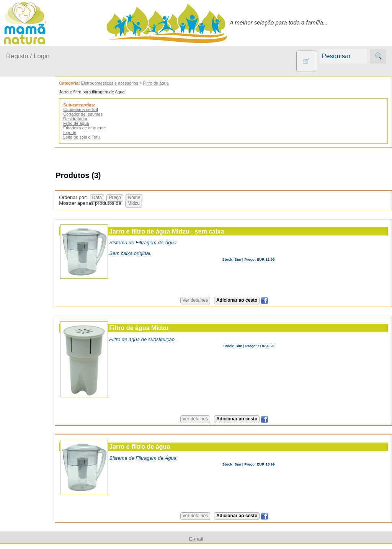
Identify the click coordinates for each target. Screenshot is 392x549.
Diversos (36, 442)
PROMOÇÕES (43, 396)
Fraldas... (27, 185)
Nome (156, 198)
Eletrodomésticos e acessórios (131, 83)
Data (118, 198)
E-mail (196, 539)
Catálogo (36, 513)
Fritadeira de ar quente (106, 128)
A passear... (30, 156)
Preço (136, 198)
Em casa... (29, 170)
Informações (22, 478)
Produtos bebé (25, 136)
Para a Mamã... (35, 215)
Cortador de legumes (105, 114)
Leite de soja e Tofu (103, 137)
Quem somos (42, 500)
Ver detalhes (206, 300)
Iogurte (91, 132)
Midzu (155, 203)
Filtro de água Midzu (161, 328)
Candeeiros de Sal (102, 109)
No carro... (29, 200)
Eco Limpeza (41, 308)
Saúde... (26, 229)
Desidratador (97, 119)
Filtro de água (177, 83)
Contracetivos (42, 295)
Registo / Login (28, 56)
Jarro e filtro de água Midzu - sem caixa (188, 231)
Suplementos (41, 408)
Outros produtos (27, 249)
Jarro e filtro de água (161, 446)
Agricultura (38, 270)
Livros (32, 362)
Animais (35, 283)
